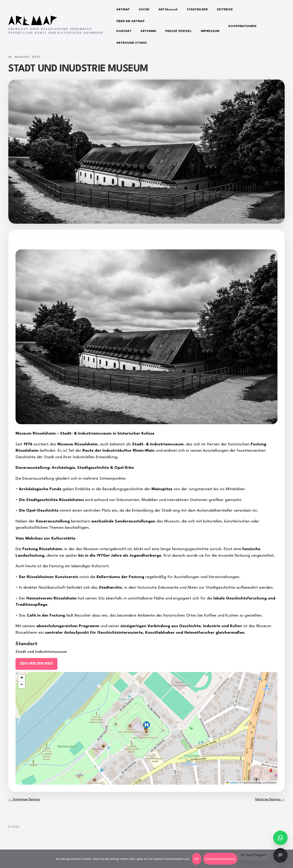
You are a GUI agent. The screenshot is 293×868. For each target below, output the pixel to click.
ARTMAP (123, 9)
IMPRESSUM (210, 31)
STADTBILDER (197, 9)
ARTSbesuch (168, 9)
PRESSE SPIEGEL (178, 31)
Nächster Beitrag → (270, 800)
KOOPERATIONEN (242, 26)
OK (197, 859)
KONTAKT (124, 31)
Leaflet (232, 783)
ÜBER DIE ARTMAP (131, 21)
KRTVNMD (148, 31)
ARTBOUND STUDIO (132, 43)
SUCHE (144, 9)
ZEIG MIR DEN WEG (36, 664)
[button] (146, 725)
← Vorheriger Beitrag (24, 800)
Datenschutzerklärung (220, 859)
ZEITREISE (225, 9)
